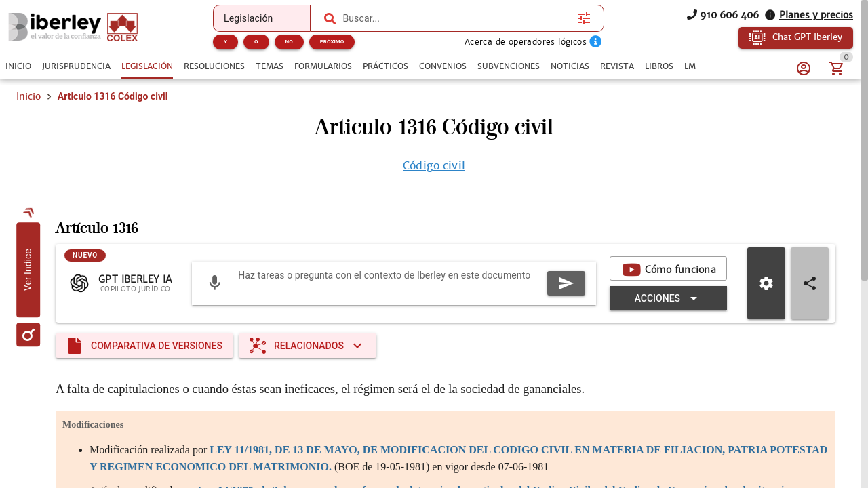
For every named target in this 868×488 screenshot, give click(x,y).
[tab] (18, 66)
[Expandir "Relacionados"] (308, 346)
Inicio (28, 96)
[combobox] (456, 18)
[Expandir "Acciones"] (668, 298)
